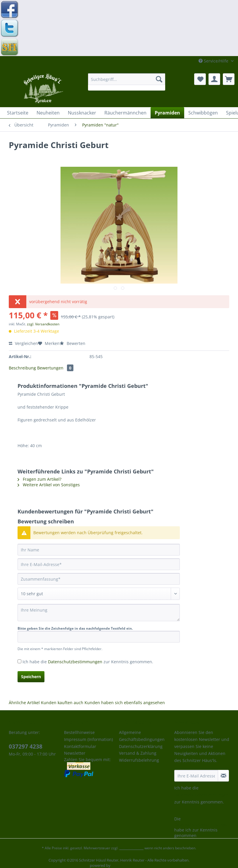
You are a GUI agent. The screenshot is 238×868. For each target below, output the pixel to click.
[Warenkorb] (229, 79)
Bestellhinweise (79, 732)
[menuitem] (127, 82)
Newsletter (75, 753)
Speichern (31, 677)
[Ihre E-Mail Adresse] (196, 776)
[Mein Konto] (214, 79)
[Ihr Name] (99, 550)
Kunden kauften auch (62, 703)
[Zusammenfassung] (99, 579)
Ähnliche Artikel (24, 703)
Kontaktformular (80, 746)
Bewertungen (55, 368)
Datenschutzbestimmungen (75, 662)
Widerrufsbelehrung (139, 760)
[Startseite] (18, 113)
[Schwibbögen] (203, 113)
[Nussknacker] (82, 113)
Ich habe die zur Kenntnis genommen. (88, 662)
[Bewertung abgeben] (99, 594)
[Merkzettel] (200, 79)
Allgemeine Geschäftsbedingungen (142, 736)
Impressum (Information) (88, 739)
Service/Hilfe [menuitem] (214, 61)
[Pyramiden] (167, 113)
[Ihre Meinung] (99, 613)
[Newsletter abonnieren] (223, 776)
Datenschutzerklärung (141, 746)
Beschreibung (22, 368)
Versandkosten (131, 848)
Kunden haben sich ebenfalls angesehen (125, 703)
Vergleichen (23, 343)
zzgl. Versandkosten (43, 324)
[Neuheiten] (48, 113)
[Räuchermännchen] (125, 113)
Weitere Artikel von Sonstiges (49, 485)
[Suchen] (159, 79)
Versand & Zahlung (138, 753)
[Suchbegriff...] (127, 79)
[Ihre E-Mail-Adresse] (99, 564)
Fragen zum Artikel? (39, 479)
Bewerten (73, 343)
